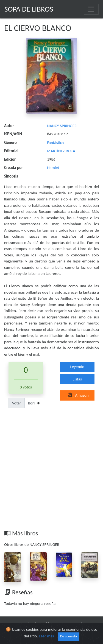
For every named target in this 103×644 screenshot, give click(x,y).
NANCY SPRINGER (62, 126)
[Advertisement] (51, 475)
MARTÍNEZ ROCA (61, 151)
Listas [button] (77, 379)
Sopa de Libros (29, 9)
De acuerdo (69, 636)
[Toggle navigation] (91, 9)
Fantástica (55, 143)
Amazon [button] (77, 396)
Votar (17, 403)
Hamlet (53, 168)
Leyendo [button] (77, 367)
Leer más (46, 636)
